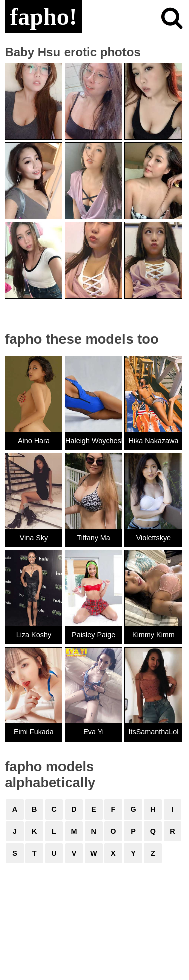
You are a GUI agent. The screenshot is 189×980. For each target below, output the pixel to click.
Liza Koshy (34, 635)
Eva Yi (93, 732)
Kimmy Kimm (153, 635)
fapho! (43, 16)
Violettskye (153, 538)
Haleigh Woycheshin (93, 441)
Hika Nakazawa (153, 441)
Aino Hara (34, 441)
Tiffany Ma (93, 538)
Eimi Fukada (34, 732)
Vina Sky (34, 538)
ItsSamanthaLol (153, 732)
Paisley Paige (93, 635)
